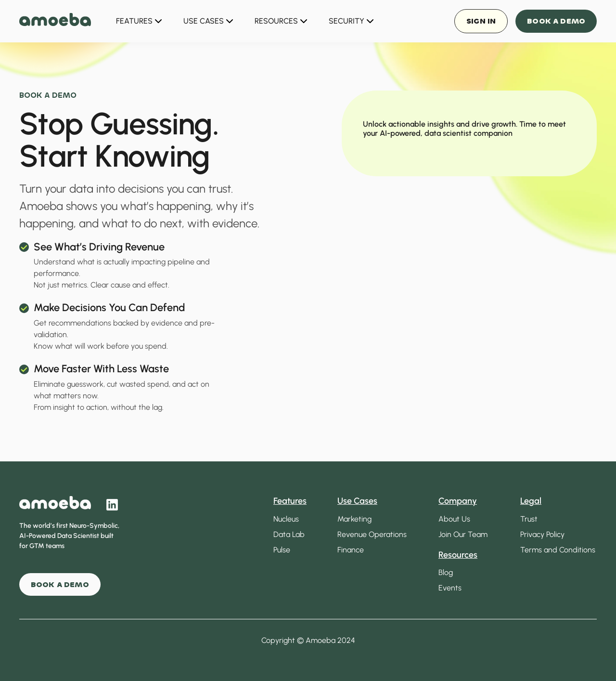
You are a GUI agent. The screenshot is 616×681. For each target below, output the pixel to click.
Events (450, 588)
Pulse (282, 550)
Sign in (481, 21)
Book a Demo (556, 21)
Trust (529, 519)
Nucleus (286, 519)
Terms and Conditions (558, 550)
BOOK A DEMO (60, 584)
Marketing (354, 519)
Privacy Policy (542, 534)
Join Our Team (463, 534)
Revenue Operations (372, 534)
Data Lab (289, 534)
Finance (351, 550)
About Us (454, 519)
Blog (446, 572)
